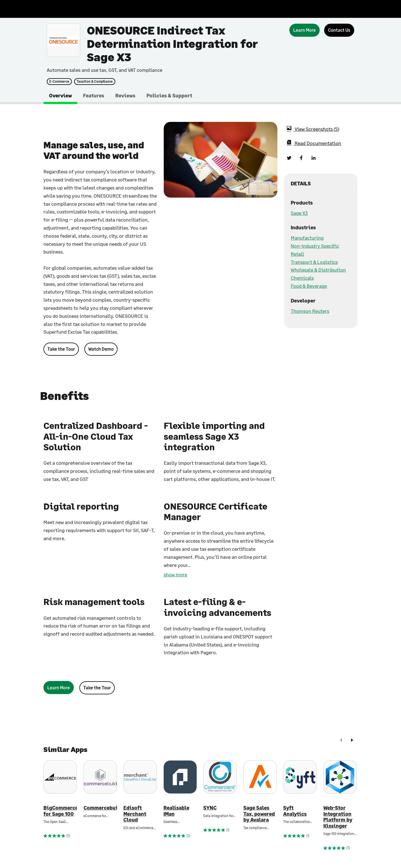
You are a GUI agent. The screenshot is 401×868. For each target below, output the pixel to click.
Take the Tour (61, 349)
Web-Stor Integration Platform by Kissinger (338, 817)
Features (94, 95)
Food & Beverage (309, 286)
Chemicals (302, 278)
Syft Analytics (295, 811)
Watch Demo (101, 349)
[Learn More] (305, 30)
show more (175, 574)
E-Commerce (59, 82)
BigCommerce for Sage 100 (60, 811)
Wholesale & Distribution (318, 270)
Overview (60, 95)
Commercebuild (100, 808)
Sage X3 (299, 213)
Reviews (125, 95)
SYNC (210, 808)
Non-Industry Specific (315, 246)
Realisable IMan (176, 811)
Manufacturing (307, 238)
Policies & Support (169, 95)
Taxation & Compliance (95, 82)
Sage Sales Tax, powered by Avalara (259, 814)
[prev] (341, 741)
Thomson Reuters (310, 311)
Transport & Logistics (314, 262)
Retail (297, 254)
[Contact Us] (339, 30)
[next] (352, 741)
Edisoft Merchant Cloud (135, 814)
